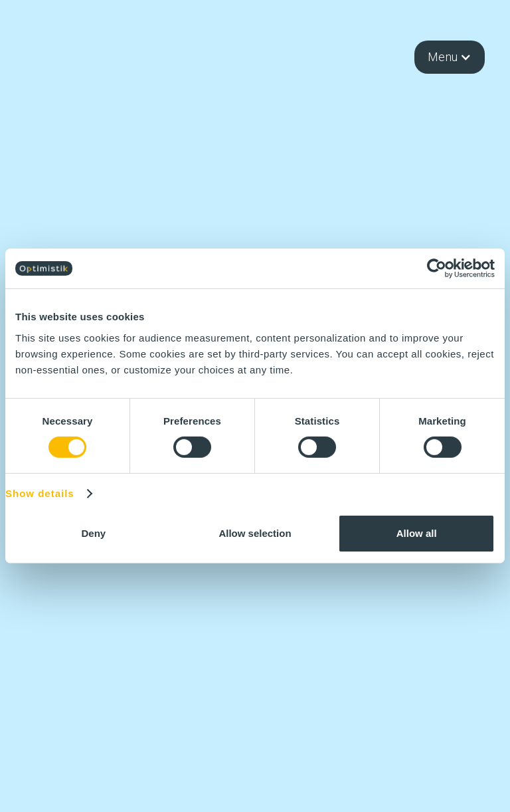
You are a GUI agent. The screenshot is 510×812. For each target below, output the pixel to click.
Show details (40, 494)
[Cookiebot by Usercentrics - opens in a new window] (437, 268)
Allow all (417, 533)
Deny (93, 533)
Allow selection (255, 533)
